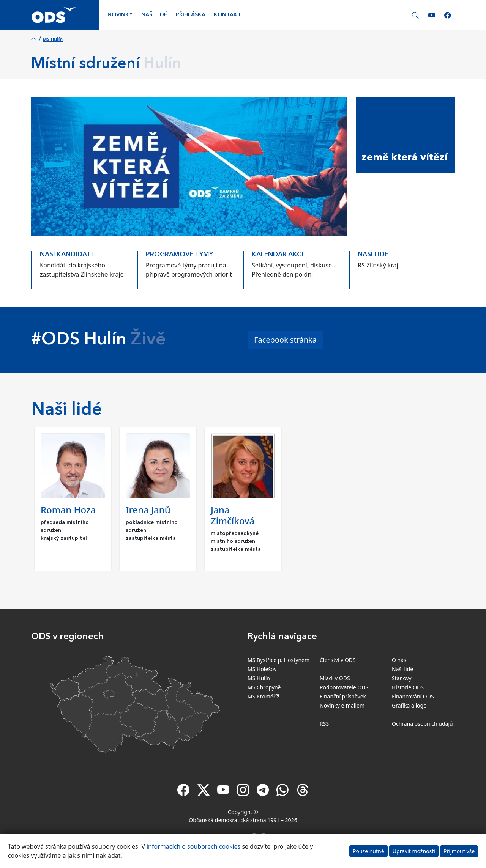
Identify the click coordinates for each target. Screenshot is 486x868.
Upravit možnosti (414, 851)
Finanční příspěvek (343, 696)
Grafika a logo (409, 705)
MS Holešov (262, 669)
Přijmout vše (459, 851)
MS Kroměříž (264, 696)
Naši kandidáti (66, 255)
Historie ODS (408, 687)
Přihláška (191, 15)
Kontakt (227, 15)
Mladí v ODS (335, 678)
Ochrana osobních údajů (422, 724)
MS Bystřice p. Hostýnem (279, 660)
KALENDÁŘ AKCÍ (278, 255)
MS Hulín (53, 39)
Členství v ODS (338, 660)
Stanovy (402, 678)
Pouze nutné (368, 851)
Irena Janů (148, 510)
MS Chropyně (264, 687)
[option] (84, 266)
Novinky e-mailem (342, 705)
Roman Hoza (68, 510)
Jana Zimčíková (233, 515)
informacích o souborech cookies (193, 846)
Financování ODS (413, 696)
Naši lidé (154, 15)
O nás (399, 660)
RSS (324, 724)
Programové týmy (179, 255)
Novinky (120, 15)
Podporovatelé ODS (344, 687)
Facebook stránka (285, 340)
